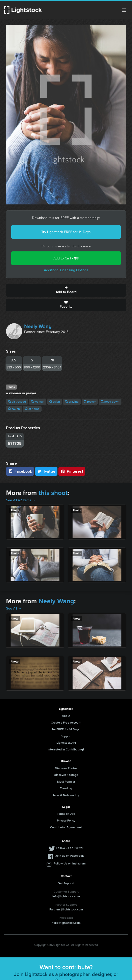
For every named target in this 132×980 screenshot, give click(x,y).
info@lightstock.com (66, 896)
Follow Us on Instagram (70, 863)
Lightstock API (66, 743)
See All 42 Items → (21, 500)
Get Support (66, 883)
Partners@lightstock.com (66, 909)
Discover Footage (66, 775)
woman (38, 402)
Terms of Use (66, 814)
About (66, 716)
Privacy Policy (66, 821)
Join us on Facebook (70, 856)
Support (66, 736)
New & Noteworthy (66, 795)
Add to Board (66, 290)
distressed (17, 402)
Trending (66, 788)
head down (110, 402)
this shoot (53, 493)
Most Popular (66, 782)
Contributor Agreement (66, 827)
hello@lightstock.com (66, 923)
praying (72, 402)
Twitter (46, 471)
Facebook (20, 471)
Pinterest (72, 471)
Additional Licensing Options (66, 270)
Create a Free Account (66, 723)
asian (55, 402)
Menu (124, 10)
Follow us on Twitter (70, 848)
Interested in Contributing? (66, 749)
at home (32, 409)
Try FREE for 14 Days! (66, 729)
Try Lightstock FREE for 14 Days (66, 232)
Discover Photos (66, 768)
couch (14, 409)
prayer (90, 402)
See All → (14, 608)
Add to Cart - (66, 258)
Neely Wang (38, 326)
